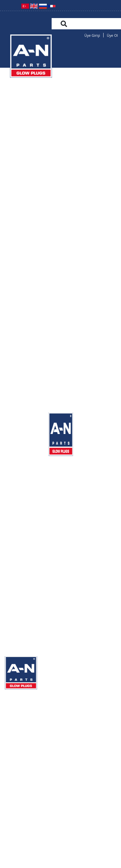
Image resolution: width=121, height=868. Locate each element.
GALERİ (15, 747)
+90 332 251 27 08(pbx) (38, 794)
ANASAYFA (19, 696)
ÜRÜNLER (18, 721)
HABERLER (20, 760)
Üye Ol (112, 35)
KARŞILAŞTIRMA (26, 734)
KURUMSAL (20, 709)
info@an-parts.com (61, 809)
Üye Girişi (92, 35)
